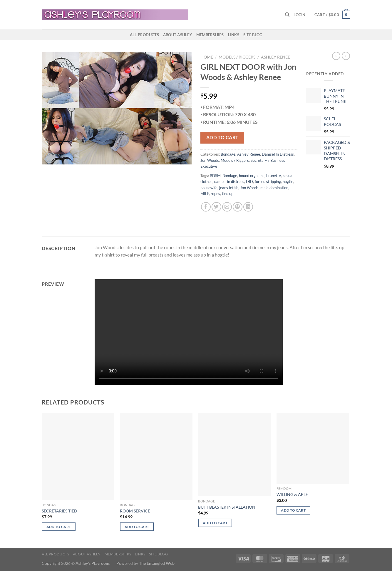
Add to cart (222, 137)
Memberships (210, 35)
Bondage (228, 154)
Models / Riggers (237, 57)
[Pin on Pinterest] (238, 207)
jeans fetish (229, 188)
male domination (274, 188)
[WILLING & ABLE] (313, 448)
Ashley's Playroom (92, 563)
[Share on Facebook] (206, 207)
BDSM (215, 176)
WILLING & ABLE (292, 494)
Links (234, 35)
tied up (228, 194)
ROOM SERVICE (135, 511)
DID (249, 182)
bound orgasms (252, 176)
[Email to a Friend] (227, 207)
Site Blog (253, 35)
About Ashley (178, 35)
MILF (205, 194)
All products (144, 35)
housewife (209, 188)
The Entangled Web (157, 563)
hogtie (288, 182)
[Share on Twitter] (216, 207)
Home (207, 57)
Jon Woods (210, 160)
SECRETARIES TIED (60, 511)
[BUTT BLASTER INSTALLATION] (234, 455)
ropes (215, 194)
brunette (274, 176)
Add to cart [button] (59, 527)
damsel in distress (229, 182)
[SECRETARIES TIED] (78, 457)
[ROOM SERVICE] (156, 457)
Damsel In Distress (278, 154)
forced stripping (268, 182)
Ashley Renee (275, 57)
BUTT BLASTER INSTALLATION (227, 507)
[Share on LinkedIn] (248, 207)
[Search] (287, 15)
